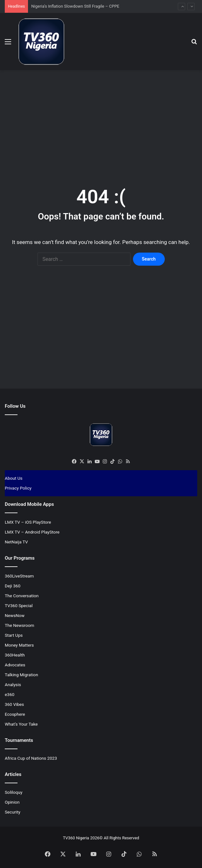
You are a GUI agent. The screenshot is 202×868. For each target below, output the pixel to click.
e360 (10, 694)
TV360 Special (19, 606)
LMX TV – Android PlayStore (32, 532)
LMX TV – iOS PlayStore (28, 522)
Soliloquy (14, 792)
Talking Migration (21, 675)
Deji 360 (13, 586)
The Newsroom (20, 625)
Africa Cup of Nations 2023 (31, 758)
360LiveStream (19, 576)
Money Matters (19, 645)
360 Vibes (14, 704)
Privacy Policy (18, 488)
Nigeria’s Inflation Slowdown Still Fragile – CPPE (76, 6)
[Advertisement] (103, 121)
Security (13, 812)
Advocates (15, 665)
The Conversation (22, 596)
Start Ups (14, 635)
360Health (15, 655)
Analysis (13, 685)
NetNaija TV (16, 542)
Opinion (12, 802)
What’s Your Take (21, 724)
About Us (14, 478)
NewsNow (15, 615)
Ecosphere (15, 714)
